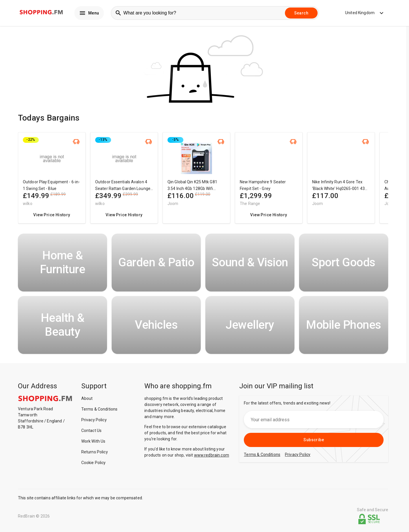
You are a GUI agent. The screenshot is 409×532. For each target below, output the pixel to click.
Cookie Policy (94, 463)
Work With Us (93, 442)
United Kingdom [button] (361, 13)
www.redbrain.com (212, 456)
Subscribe (314, 441)
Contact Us (92, 431)
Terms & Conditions (100, 410)
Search (301, 13)
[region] (203, 181)
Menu (89, 13)
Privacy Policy (94, 421)
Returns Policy (95, 453)
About (87, 399)
